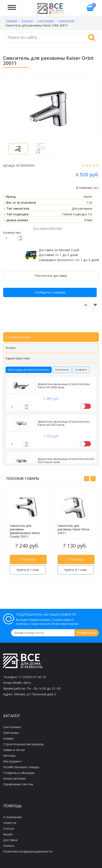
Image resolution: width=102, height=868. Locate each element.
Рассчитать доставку (51, 275)
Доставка (10, 840)
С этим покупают (18, 337)
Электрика (11, 733)
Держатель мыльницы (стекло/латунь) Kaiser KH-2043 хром (64, 386)
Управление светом (18, 784)
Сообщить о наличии (50, 292)
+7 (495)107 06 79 (32, 677)
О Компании (12, 817)
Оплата (9, 846)
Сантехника (12, 727)
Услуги (10, 348)
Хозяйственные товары (21, 767)
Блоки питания (14, 778)
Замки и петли (14, 750)
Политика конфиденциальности (28, 851)
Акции (8, 834)
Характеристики (18, 358)
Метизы (9, 755)
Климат (9, 738)
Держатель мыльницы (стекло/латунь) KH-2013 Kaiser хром (66, 460)
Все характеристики (48, 228)
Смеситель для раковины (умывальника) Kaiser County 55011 (25, 531)
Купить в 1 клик (28, 570)
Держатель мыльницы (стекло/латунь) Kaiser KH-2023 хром (64, 423)
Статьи (9, 828)
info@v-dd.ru (22, 683)
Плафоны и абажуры (19, 773)
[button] (87, 479)
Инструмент (12, 761)
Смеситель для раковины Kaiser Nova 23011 (73, 529)
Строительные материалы (23, 744)
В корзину (28, 559)
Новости (10, 823)
